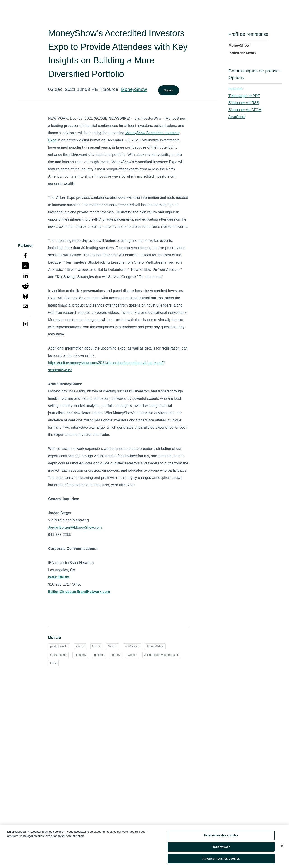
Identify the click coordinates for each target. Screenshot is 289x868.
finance (112, 646)
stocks (80, 646)
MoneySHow (155, 646)
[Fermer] (282, 847)
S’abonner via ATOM (245, 110)
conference (132, 646)
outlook (99, 655)
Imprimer (236, 89)
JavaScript (237, 117)
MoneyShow (134, 89)
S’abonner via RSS (244, 103)
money (116, 655)
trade (53, 663)
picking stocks (59, 646)
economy (80, 655)
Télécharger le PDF (244, 96)
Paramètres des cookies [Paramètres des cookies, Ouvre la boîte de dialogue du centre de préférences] (221, 836)
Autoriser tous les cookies (221, 860)
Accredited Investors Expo (161, 655)
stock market (58, 655)
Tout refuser (221, 848)
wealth (132, 655)
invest (96, 646)
